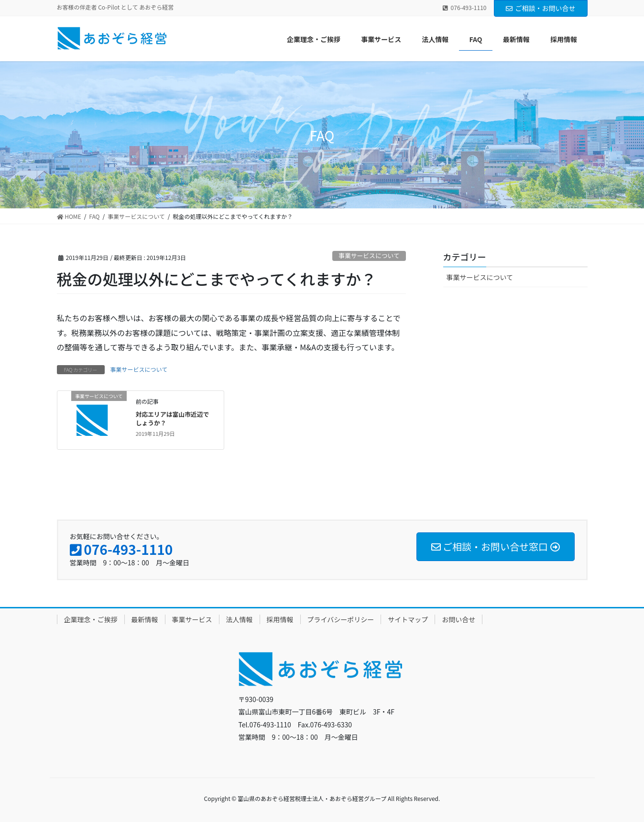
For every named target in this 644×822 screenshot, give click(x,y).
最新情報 (145, 619)
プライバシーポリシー (341, 619)
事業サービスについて (369, 255)
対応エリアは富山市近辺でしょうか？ (173, 418)
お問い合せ (458, 619)
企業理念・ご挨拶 (91, 619)
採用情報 (280, 619)
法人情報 (240, 619)
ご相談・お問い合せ (541, 8)
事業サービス (192, 619)
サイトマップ (408, 619)
